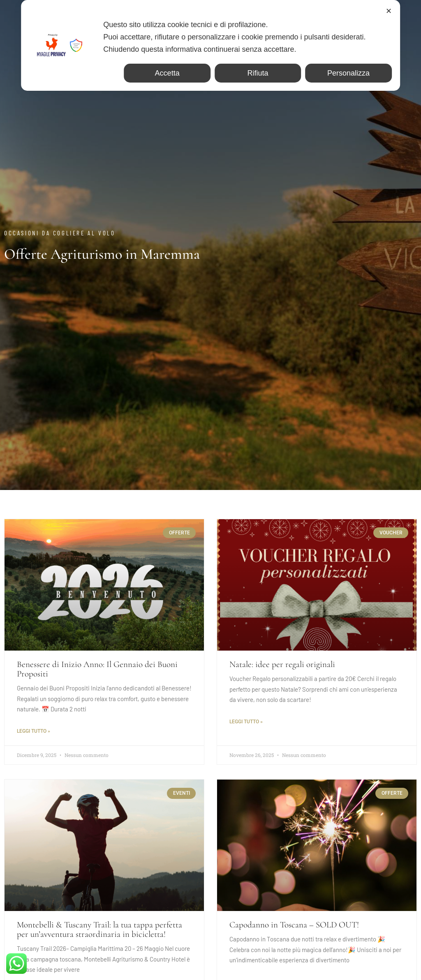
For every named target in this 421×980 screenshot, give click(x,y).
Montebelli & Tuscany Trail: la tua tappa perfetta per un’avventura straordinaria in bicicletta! (99, 929)
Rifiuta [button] (258, 73)
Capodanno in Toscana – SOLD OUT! (294, 925)
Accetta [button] (167, 73)
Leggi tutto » (34, 731)
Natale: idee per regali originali (282, 664)
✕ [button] (389, 11)
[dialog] (210, 45)
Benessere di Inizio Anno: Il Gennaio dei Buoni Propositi (97, 669)
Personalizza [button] (348, 73)
